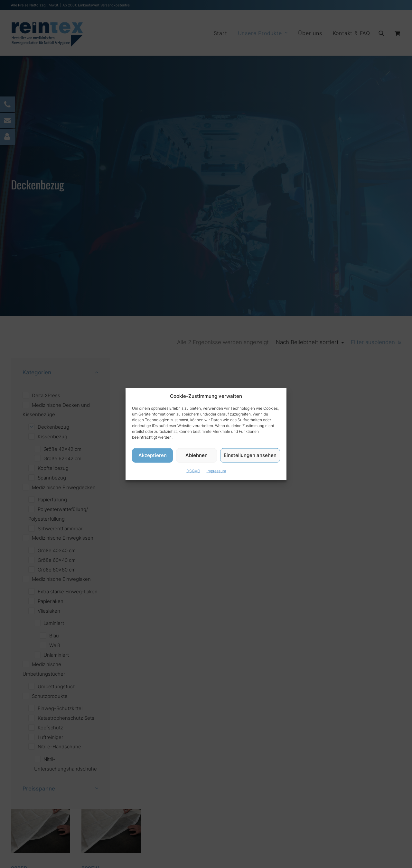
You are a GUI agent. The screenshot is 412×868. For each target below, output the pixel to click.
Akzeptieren (153, 455)
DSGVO (193, 471)
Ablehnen (197, 455)
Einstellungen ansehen (250, 455)
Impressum (216, 471)
